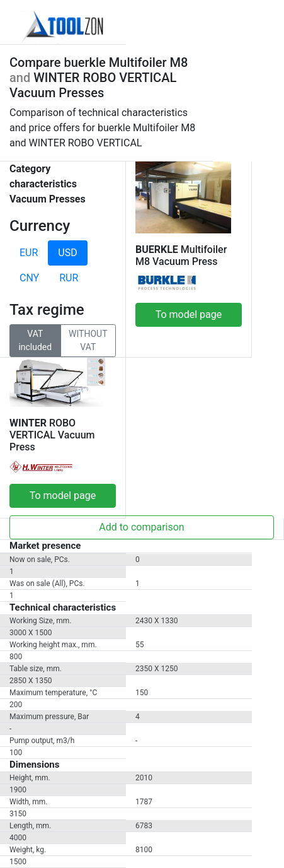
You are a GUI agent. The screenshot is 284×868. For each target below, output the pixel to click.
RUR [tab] (69, 278)
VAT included (35, 340)
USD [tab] (67, 253)
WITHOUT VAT (88, 340)
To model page (189, 314)
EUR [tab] (29, 253)
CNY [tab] (29, 278)
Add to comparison (141, 527)
